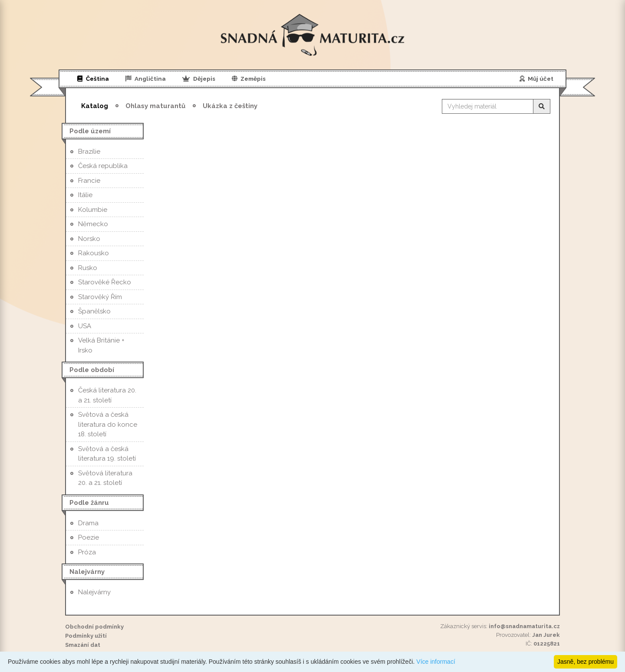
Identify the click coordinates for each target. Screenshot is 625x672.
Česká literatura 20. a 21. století (107, 395)
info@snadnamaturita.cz (524, 626)
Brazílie (89, 152)
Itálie (85, 195)
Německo (93, 224)
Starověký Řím (100, 297)
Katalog (95, 106)
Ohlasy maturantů (155, 106)
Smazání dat (83, 645)
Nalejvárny (94, 592)
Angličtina (146, 79)
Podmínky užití (86, 636)
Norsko (89, 239)
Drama (88, 523)
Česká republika (103, 166)
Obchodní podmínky (94, 627)
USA (85, 326)
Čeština (93, 79)
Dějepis (199, 79)
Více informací (436, 662)
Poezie (89, 537)
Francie (89, 181)
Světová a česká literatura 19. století (107, 454)
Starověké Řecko (105, 282)
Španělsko (94, 311)
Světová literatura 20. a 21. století (105, 478)
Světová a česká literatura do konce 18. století (108, 424)
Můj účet (537, 79)
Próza (87, 552)
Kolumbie (93, 210)
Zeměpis (249, 79)
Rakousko (94, 253)
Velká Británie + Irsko (101, 345)
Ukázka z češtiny (230, 106)
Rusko (88, 268)
